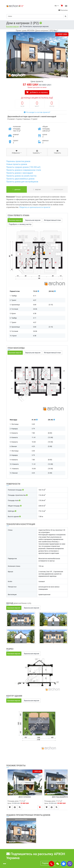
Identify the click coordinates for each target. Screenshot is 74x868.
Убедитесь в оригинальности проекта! (35, 207)
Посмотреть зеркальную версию (36, 26)
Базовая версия (13, 26)
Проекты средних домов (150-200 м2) (23, 167)
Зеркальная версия (33, 220)
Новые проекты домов (17, 164)
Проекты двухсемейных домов (20, 179)
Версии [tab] (37, 189)
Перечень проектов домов (18, 161)
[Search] (37, 16)
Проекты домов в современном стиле (24, 170)
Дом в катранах (25, 797)
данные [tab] (16, 189)
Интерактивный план (52, 220)
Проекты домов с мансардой (20, 173)
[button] (51, 864)
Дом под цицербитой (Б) (61, 797)
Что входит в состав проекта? (37, 112)
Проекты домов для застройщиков (22, 182)
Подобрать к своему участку (20, 224)
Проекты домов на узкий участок (21, 176)
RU (57, 6)
